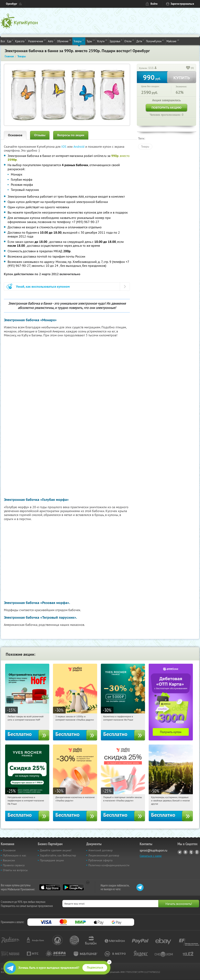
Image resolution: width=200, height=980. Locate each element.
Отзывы (40, 135)
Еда (10, 41)
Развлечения (37, 41)
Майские (173, 41)
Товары (79, 41)
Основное (15, 135)
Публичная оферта (100, 860)
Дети (140, 41)
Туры (91, 41)
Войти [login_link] (154, 4)
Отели (129, 41)
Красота (21, 41)
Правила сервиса (14, 865)
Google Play (73, 887)
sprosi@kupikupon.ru (153, 850)
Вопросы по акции (71, 135)
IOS (64, 146)
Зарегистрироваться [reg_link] (182, 4)
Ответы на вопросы (15, 870)
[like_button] (188, 68)
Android (79, 146)
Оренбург (12, 4)
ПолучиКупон (155, 41)
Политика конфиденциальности (109, 865)
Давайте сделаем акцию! (56, 850)
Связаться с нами (151, 856)
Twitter (191, 852)
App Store (50, 887)
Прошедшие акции (52, 860)
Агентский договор (101, 850)
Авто (51, 41)
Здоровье (116, 41)
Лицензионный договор (104, 855)
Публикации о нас (15, 855)
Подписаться (95, 968)
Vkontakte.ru (185, 852)
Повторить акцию (166, 108)
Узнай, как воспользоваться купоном (43, 287)
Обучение (64, 41)
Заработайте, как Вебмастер (58, 855)
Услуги (102, 41)
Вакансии (9, 860)
